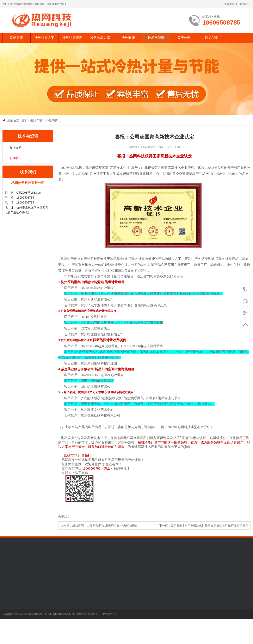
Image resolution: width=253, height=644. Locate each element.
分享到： (64, 516)
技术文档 (16, 148)
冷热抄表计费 (100, 38)
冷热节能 (128, 38)
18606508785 (245, 289)
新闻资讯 (55, 120)
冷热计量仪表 (72, 38)
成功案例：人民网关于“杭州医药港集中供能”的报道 (105, 526)
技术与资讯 (156, 38)
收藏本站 (229, 4)
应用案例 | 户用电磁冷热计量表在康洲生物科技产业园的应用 (209, 526)
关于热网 (184, 38)
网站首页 (17, 38)
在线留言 (244, 4)
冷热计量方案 (44, 38)
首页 (25, 120)
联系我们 (212, 38)
